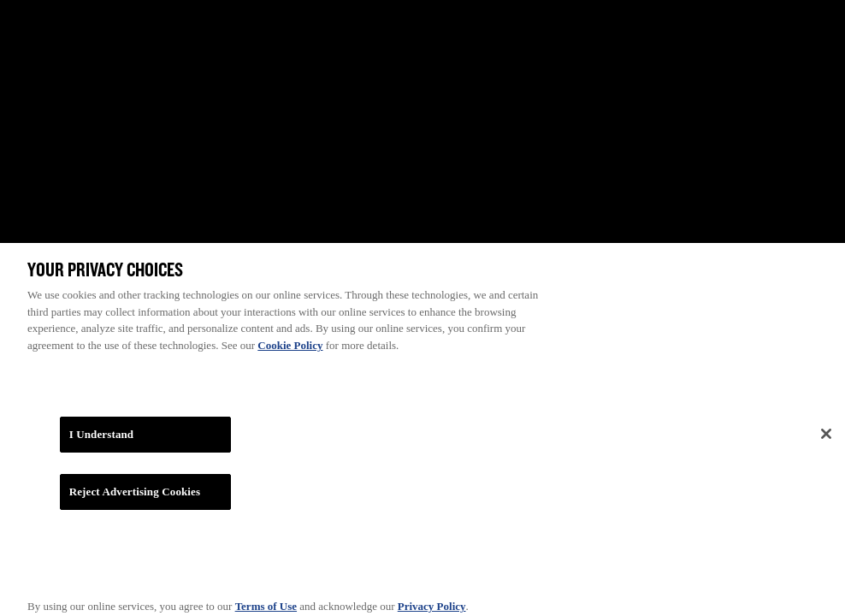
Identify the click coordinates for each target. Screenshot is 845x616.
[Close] (826, 438)
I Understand (102, 439)
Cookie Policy (290, 349)
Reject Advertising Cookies (135, 497)
